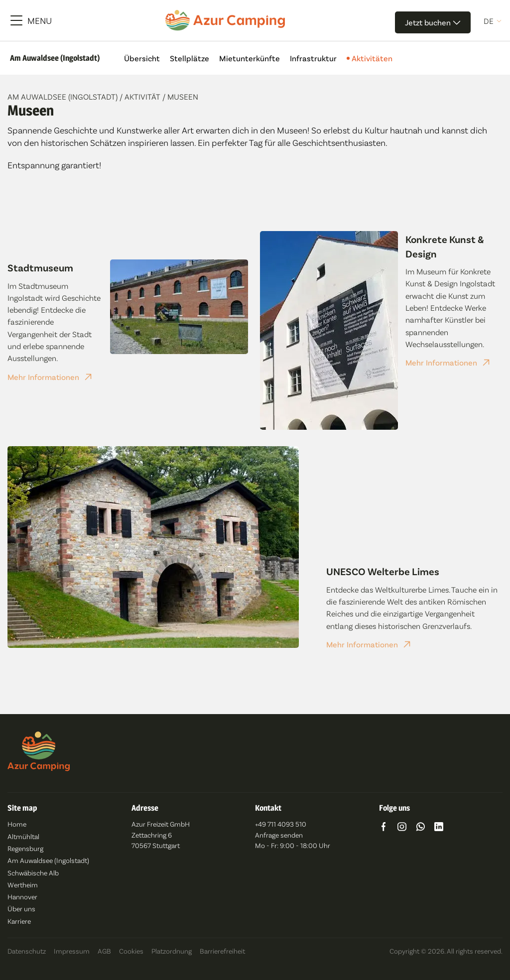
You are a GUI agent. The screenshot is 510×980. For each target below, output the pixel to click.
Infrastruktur (313, 58)
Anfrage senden (279, 835)
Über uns (21, 909)
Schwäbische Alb (33, 873)
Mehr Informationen (43, 377)
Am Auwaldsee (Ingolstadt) (64, 96)
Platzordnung (172, 951)
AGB (104, 951)
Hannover (22, 897)
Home (17, 824)
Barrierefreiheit (222, 951)
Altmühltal (23, 836)
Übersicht (142, 58)
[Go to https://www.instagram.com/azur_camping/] (402, 828)
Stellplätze (190, 58)
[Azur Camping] (225, 20)
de (489, 21)
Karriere (19, 921)
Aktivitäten (370, 58)
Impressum (72, 951)
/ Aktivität (141, 96)
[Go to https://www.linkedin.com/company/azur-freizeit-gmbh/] (439, 828)
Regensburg (25, 848)
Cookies (131, 951)
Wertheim (23, 885)
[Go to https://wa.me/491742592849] (420, 828)
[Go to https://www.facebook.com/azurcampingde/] (383, 828)
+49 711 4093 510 (281, 824)
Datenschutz (27, 951)
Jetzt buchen (433, 22)
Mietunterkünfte (250, 58)
